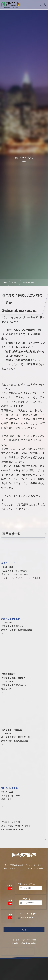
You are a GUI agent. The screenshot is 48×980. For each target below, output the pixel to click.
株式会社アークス (10, 563)
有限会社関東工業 (9, 788)
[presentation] (18, 952)
